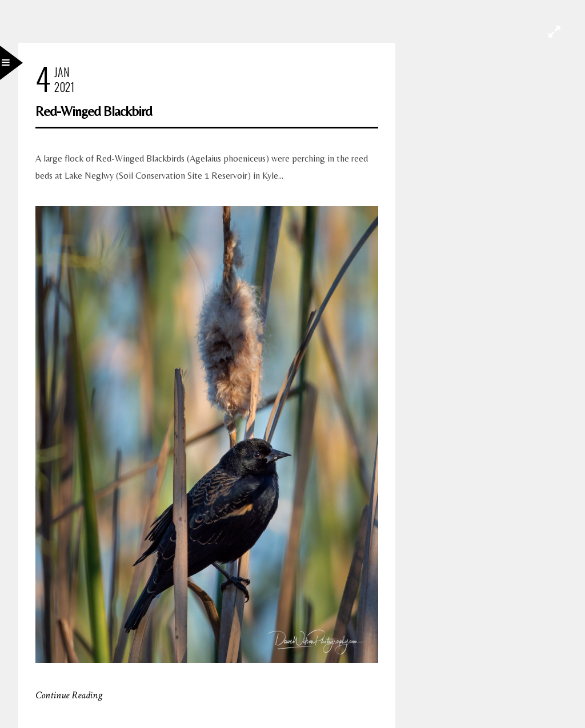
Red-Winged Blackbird (94, 111)
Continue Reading (69, 695)
